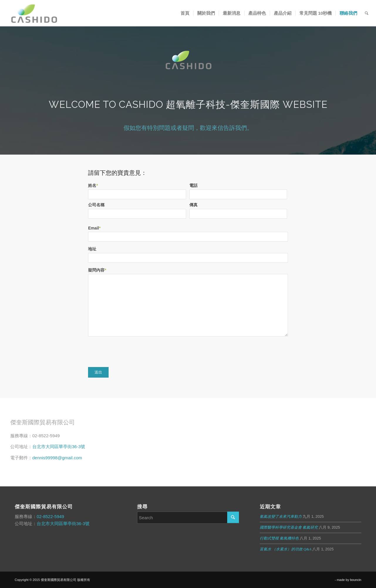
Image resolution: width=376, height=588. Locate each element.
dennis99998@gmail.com (57, 458)
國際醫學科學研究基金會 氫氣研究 (289, 527)
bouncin (356, 580)
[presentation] (133, 352)
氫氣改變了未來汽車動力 (281, 517)
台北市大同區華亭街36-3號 (59, 447)
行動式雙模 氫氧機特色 (279, 538)
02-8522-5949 (50, 516)
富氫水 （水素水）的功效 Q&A (286, 549)
